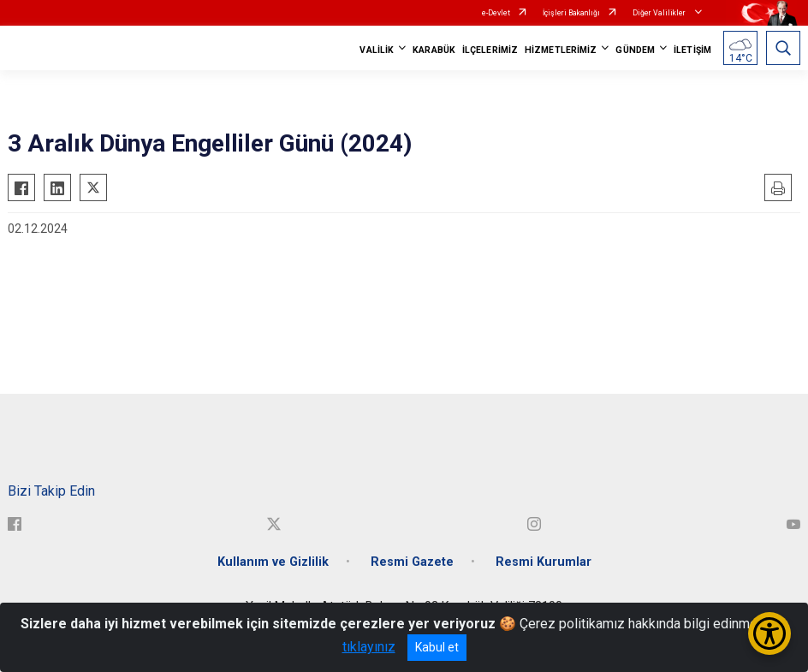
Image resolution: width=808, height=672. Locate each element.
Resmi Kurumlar (544, 562)
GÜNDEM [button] (635, 50)
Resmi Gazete (412, 562)
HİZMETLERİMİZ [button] (561, 50)
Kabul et (437, 647)
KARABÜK (434, 50)
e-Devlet (496, 13)
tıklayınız (369, 647)
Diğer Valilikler (660, 13)
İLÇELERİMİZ (490, 50)
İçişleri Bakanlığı (571, 13)
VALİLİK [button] (377, 50)
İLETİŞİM (692, 50)
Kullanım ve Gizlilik (273, 562)
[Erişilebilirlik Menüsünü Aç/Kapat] (769, 633)
